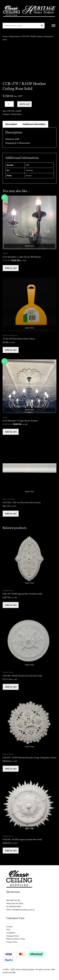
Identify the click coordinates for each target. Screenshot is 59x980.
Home (5, 36)
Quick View (30, 246)
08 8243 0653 (15, 907)
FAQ (8, 930)
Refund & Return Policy (16, 939)
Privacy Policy (12, 942)
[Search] (42, 26)
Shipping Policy (12, 936)
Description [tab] (11, 124)
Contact (9, 927)
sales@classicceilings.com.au (23, 910)
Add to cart (24, 104)
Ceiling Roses (14, 36)
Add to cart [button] (11, 268)
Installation (11, 933)
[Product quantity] (9, 104)
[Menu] (53, 26)
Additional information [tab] (34, 124)
